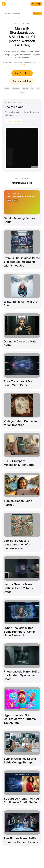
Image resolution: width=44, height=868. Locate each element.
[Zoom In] (10, 151)
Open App (36, 4)
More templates (14, 121)
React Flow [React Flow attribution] (35, 167)
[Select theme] (10, 163)
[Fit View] (10, 159)
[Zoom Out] (10, 155)
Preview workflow (22, 81)
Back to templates (11, 14)
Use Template (22, 73)
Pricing (22, 65)
